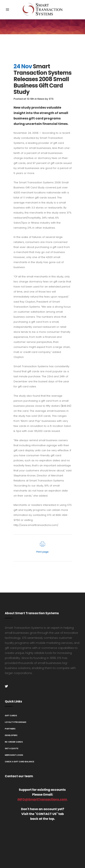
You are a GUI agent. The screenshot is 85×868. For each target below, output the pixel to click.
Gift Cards (11, 716)
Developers (11, 735)
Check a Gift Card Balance (19, 762)
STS (51, 99)
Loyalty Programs (16, 722)
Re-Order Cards (14, 742)
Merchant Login (14, 755)
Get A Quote (12, 748)
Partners (10, 729)
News (41, 99)
